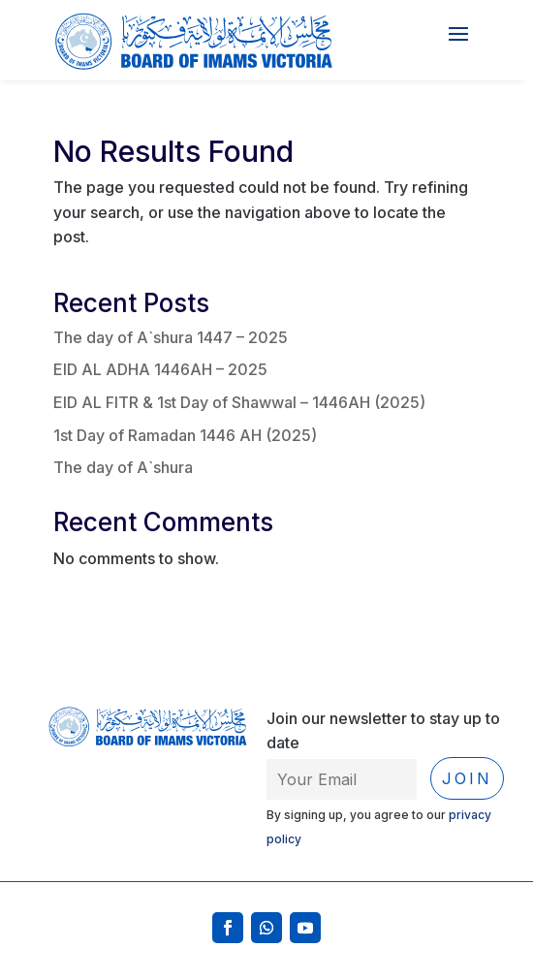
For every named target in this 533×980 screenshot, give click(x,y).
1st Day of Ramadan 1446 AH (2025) (185, 435)
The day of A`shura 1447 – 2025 (171, 337)
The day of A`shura (123, 467)
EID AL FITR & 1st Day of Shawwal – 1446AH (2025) (239, 402)
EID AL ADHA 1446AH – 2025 (160, 369)
